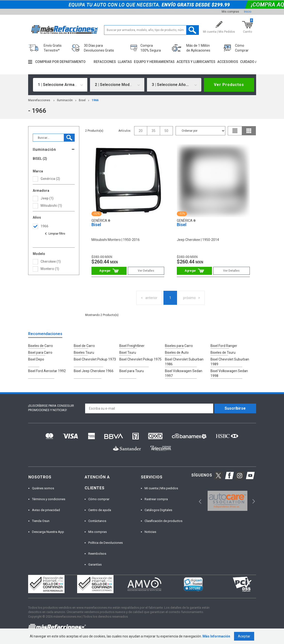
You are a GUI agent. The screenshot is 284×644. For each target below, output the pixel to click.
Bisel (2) (40, 159)
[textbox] (152, 30)
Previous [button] (199, 501)
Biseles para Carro (179, 346)
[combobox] (60, 85)
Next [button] (253, 501)
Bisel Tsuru (128, 353)
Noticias (150, 532)
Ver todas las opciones (55, 234)
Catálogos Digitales (158, 510)
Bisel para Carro (40, 353)
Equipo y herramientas (154, 62)
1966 (95, 100)
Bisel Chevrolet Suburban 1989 (230, 362)
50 (166, 131)
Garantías (95, 564)
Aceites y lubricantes (196, 62)
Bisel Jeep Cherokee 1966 (94, 371)
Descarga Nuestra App (48, 532)
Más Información (216, 636)
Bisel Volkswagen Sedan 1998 (229, 373)
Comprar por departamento (60, 62)
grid (249, 131)
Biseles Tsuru (84, 353)
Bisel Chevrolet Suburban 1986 (184, 362)
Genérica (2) (50, 179)
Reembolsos (97, 554)
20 (141, 131)
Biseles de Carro (41, 346)
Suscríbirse (235, 408)
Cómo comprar (99, 499)
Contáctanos (97, 521)
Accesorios (228, 62)
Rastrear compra (156, 499)
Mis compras (230, 12)
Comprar (109, 271)
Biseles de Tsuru (223, 353)
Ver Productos (229, 85)
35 (154, 131)
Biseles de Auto (177, 353)
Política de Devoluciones (105, 543)
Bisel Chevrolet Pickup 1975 (140, 359)
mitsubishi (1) (51, 206)
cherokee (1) (51, 261)
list (235, 131)
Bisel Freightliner (132, 346)
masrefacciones (39, 100)
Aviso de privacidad (46, 510)
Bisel (82, 100)
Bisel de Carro (84, 346)
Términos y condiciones (49, 499)
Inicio (248, 12)
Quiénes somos (43, 488)
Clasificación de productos (163, 521)
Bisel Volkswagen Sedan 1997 (184, 373)
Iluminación (65, 100)
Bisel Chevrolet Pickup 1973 (95, 359)
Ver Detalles (146, 271)
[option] (228, 501)
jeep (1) (47, 198)
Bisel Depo (36, 359)
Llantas (125, 62)
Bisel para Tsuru (132, 371)
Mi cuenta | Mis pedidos (161, 488)
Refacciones (105, 62)
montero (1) (50, 269)
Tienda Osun (41, 521)
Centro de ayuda (100, 510)
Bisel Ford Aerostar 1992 (47, 371)
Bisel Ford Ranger (224, 346)
